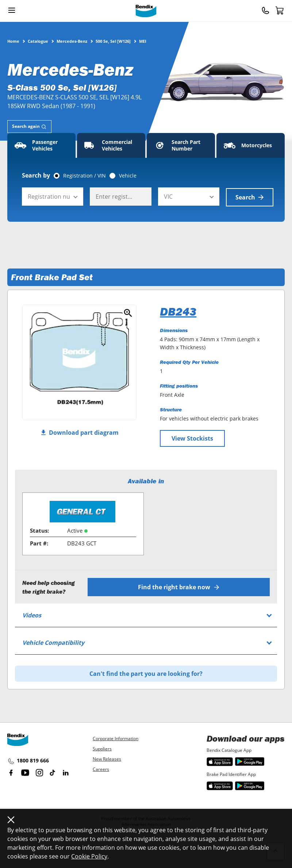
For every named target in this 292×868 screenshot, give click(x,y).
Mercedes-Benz (72, 41)
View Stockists (192, 438)
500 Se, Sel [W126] (113, 41)
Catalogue (38, 41)
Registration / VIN (84, 176)
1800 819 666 (28, 761)
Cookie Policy (89, 856)
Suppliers (102, 748)
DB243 (178, 311)
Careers (101, 768)
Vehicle (128, 176)
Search (250, 197)
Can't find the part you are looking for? (146, 673)
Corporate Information (116, 738)
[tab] (29, 127)
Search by (36, 175)
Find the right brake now (179, 586)
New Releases (107, 758)
